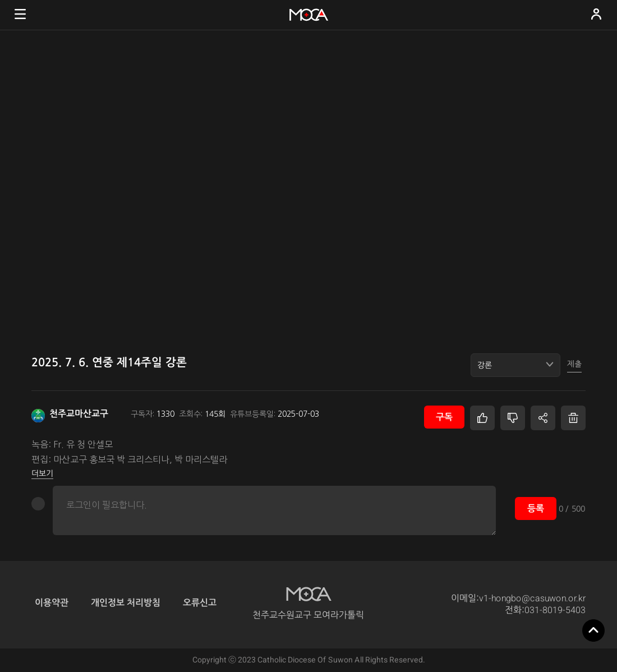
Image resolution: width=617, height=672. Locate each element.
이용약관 (52, 602)
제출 (574, 364)
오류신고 (200, 602)
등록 (536, 508)
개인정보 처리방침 (126, 602)
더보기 (42, 473)
